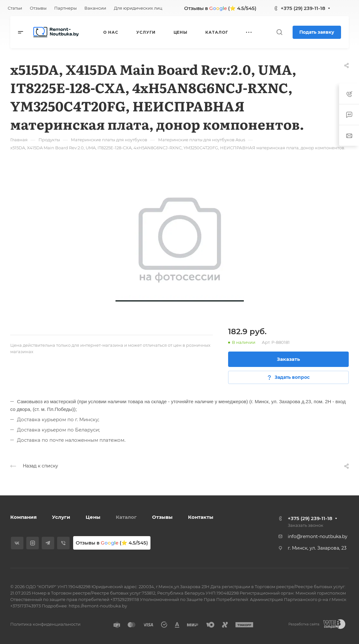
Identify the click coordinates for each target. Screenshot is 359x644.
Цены (93, 517)
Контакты (201, 517)
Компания (23, 517)
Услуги (61, 517)
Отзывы (162, 517)
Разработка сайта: (304, 624)
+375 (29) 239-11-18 (303, 8)
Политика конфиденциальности (45, 624)
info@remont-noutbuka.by (318, 536)
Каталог (126, 517)
